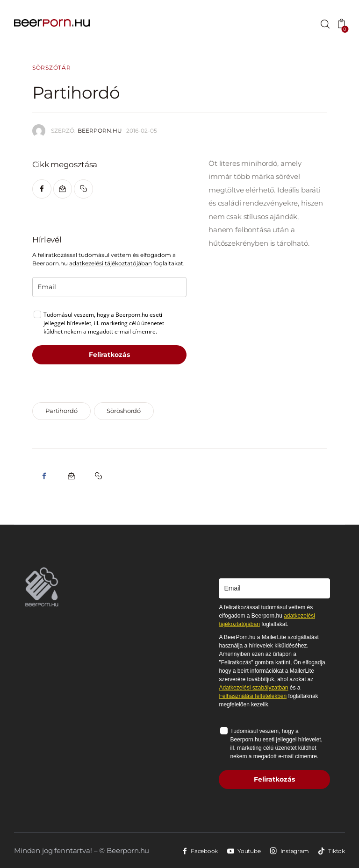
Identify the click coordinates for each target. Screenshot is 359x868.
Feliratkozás (109, 355)
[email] (109, 287)
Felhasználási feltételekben (253, 696)
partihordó (61, 411)
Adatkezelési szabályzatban (253, 688)
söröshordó (124, 411)
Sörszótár (51, 68)
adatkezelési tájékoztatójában (111, 263)
